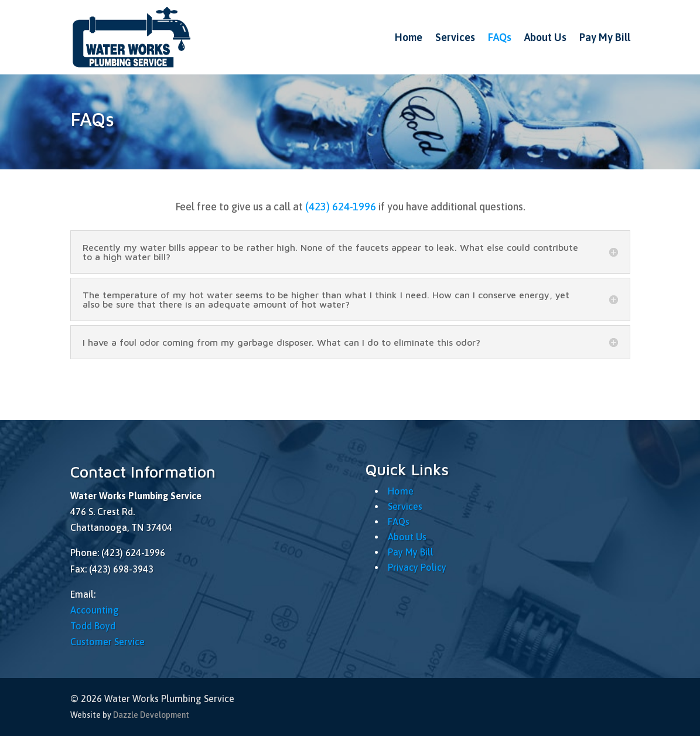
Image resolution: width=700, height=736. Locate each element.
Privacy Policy (417, 567)
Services (455, 37)
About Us (545, 37)
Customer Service (107, 642)
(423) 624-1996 (341, 207)
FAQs (500, 37)
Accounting (95, 610)
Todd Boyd (93, 626)
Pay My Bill (605, 37)
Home (409, 37)
